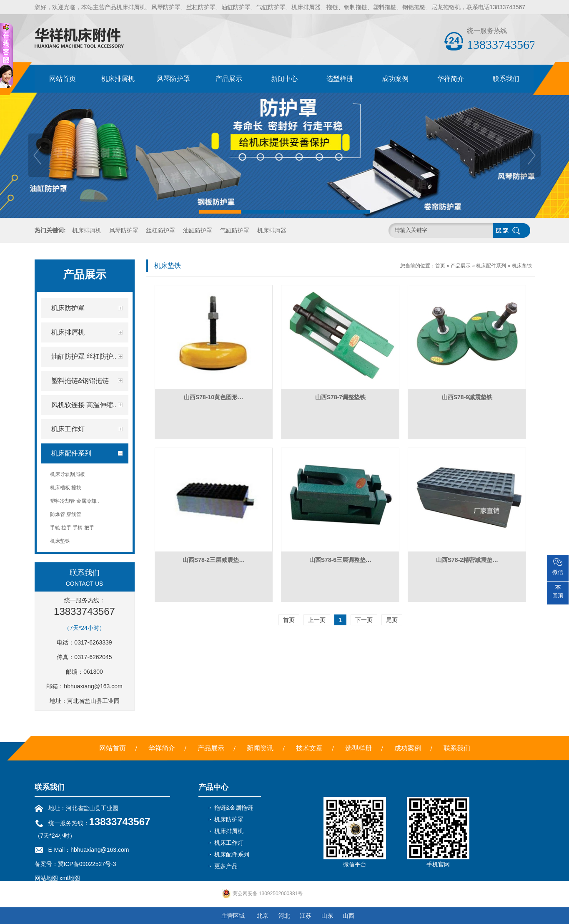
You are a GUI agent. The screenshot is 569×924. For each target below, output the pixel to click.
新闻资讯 (260, 748)
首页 (440, 266)
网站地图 (46, 878)
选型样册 (340, 79)
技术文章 (309, 748)
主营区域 (233, 916)
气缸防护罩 (235, 230)
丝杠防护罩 (160, 230)
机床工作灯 (229, 843)
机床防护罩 (229, 819)
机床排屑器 (272, 230)
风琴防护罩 (173, 79)
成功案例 (395, 79)
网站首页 (63, 79)
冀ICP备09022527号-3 (87, 864)
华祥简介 (451, 79)
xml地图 (70, 878)
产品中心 (213, 787)
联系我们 (506, 79)
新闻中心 (284, 79)
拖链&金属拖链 (234, 808)
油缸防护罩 (198, 230)
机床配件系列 (491, 266)
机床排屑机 (118, 79)
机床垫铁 (522, 266)
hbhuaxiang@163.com (93, 686)
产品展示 (229, 79)
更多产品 (226, 866)
